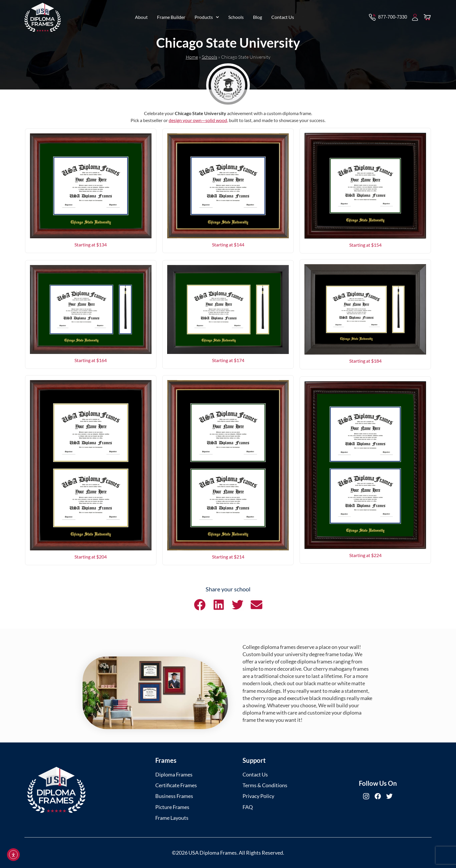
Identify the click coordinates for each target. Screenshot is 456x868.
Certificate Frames (176, 785)
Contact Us (283, 16)
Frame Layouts (172, 818)
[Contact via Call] (388, 16)
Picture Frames (172, 807)
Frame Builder (171, 16)
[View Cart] (427, 16)
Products (207, 16)
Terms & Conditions (265, 785)
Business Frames (174, 796)
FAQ (248, 807)
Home (192, 57)
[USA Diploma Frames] (56, 790)
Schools (236, 16)
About (141, 16)
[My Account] (415, 16)
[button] (200, 605)
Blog (258, 16)
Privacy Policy (258, 796)
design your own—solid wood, (198, 120)
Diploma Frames (174, 774)
